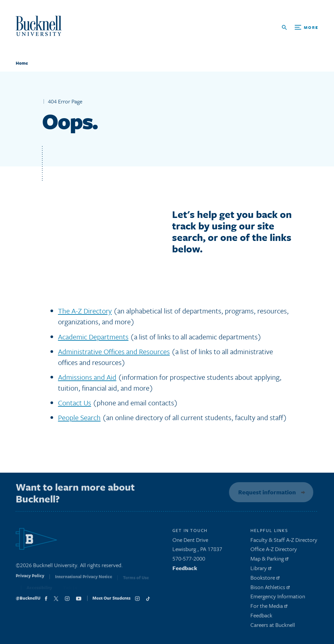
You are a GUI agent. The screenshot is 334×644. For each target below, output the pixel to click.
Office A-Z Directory (274, 551)
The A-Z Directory (85, 311)
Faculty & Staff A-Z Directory (284, 541)
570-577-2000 (189, 560)
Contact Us (75, 403)
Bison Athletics (270, 589)
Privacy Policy (30, 580)
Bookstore (265, 580)
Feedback (185, 570)
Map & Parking (269, 560)
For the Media (269, 608)
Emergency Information (278, 598)
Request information (265, 492)
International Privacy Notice (84, 580)
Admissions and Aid (87, 377)
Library (261, 570)
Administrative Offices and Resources (114, 351)
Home (22, 63)
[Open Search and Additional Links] (300, 27)
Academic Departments (93, 337)
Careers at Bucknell (273, 627)
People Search (79, 417)
